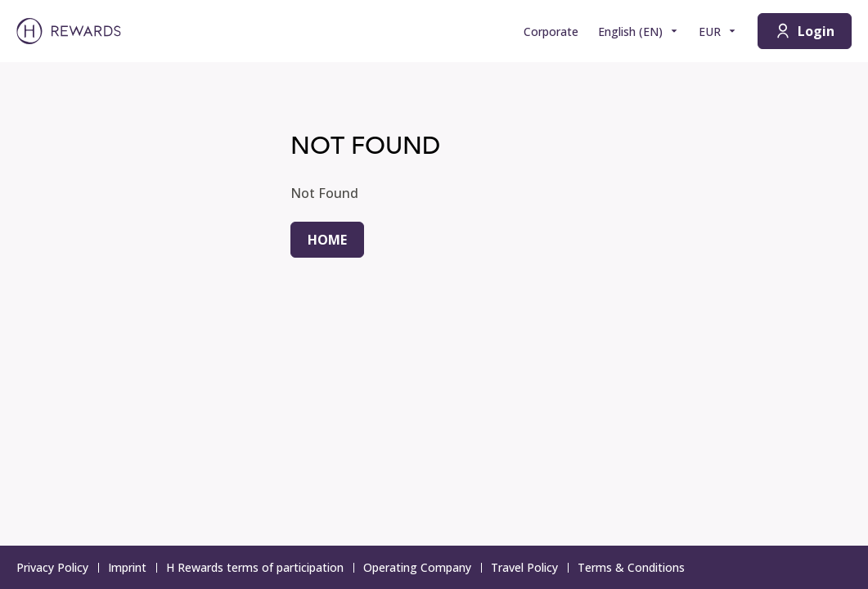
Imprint (132, 567)
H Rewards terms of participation (260, 567)
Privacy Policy (57, 567)
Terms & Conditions (636, 567)
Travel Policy (529, 567)
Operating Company (422, 567)
